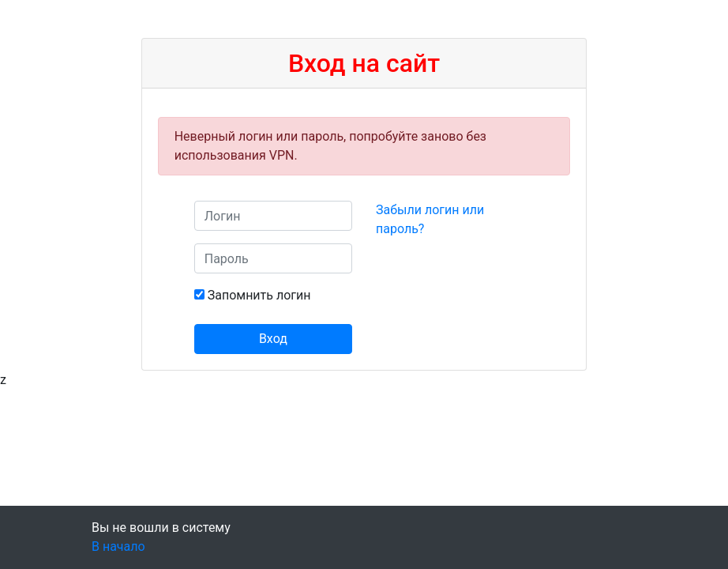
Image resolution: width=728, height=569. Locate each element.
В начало (118, 546)
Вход (273, 339)
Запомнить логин (259, 295)
